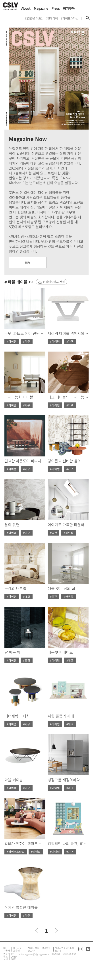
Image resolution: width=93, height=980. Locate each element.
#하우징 (69, 533)
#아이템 (12, 341)
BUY (28, 262)
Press (55, 8)
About (26, 8)
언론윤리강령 (69, 954)
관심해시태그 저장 (54, 282)
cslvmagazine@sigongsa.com (34, 954)
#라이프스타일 (16, 852)
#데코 (26, 597)
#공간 (53, 533)
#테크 (70, 788)
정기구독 (69, 8)
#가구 (26, 341)
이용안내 (56, 954)
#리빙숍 (36, 852)
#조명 (26, 660)
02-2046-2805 (14, 957)
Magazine (41, 8)
